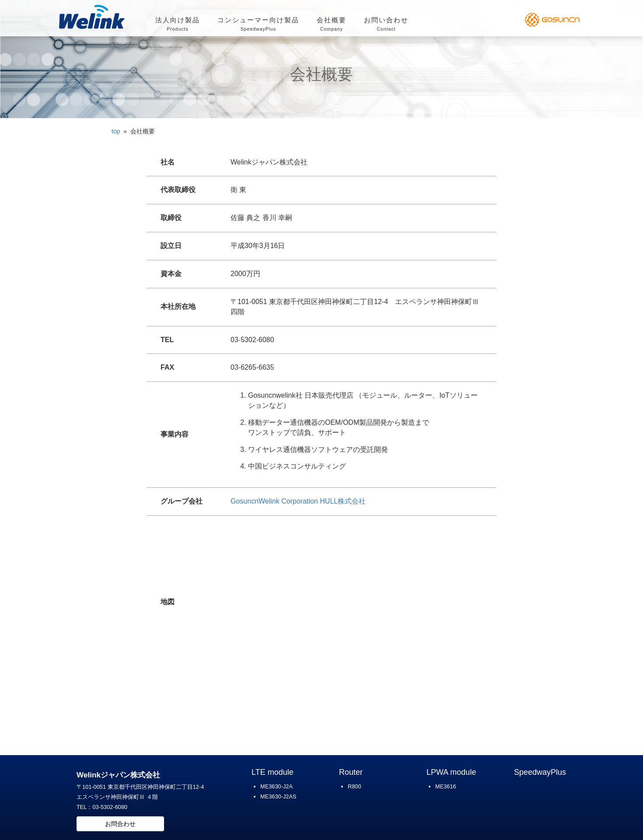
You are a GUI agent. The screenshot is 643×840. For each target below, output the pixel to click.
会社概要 (332, 25)
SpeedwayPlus (540, 772)
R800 (355, 786)
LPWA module (451, 772)
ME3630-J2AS (278, 796)
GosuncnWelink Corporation (274, 501)
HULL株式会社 (343, 501)
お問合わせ (120, 824)
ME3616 (446, 786)
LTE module (273, 772)
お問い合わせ (386, 25)
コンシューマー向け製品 (258, 25)
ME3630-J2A (276, 786)
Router (351, 772)
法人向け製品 (178, 25)
